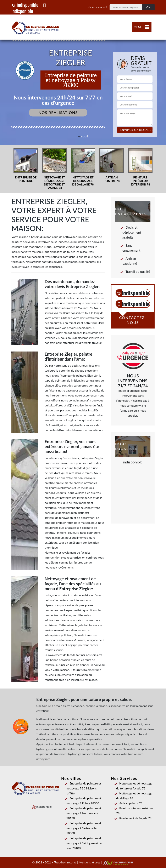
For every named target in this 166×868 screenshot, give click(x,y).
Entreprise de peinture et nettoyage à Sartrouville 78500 (84, 828)
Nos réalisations (58, 113)
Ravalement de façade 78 (134, 818)
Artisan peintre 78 (129, 803)
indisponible (25, 5)
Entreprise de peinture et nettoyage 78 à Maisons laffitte (84, 788)
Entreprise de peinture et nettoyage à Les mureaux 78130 (84, 813)
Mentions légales (89, 862)
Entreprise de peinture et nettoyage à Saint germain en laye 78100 (85, 843)
